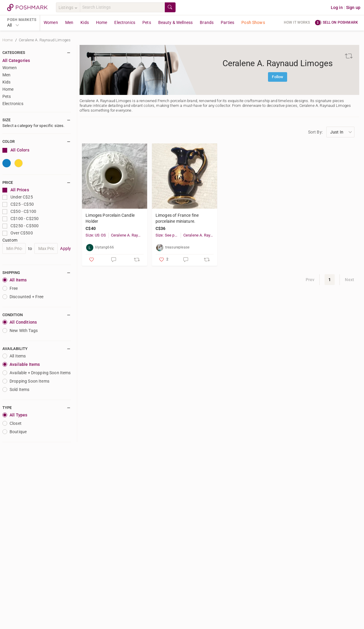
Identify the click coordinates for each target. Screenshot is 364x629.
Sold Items (16, 389)
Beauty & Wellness (176, 22)
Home (102, 22)
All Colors (16, 150)
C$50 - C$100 (19, 212)
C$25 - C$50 (18, 204)
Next (349, 280)
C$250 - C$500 (20, 226)
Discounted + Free (23, 297)
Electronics (125, 22)
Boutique (15, 432)
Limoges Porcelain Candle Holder (110, 218)
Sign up (353, 7)
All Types (15, 415)
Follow (278, 77)
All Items (15, 280)
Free (10, 288)
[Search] (122, 7)
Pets (147, 22)
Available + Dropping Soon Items (37, 373)
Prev (310, 280)
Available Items (21, 364)
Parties (227, 22)
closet (12, 423)
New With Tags (20, 331)
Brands (207, 22)
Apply (66, 248)
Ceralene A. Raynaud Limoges (45, 40)
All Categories (16, 60)
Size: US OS (96, 235)
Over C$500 (18, 233)
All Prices (16, 190)
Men (69, 22)
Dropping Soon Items (26, 381)
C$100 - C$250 (20, 219)
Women (51, 22)
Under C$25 (18, 197)
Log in (337, 7)
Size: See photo (168, 235)
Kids (85, 22)
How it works (297, 22)
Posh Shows (253, 22)
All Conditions (20, 322)
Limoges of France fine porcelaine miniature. (177, 218)
